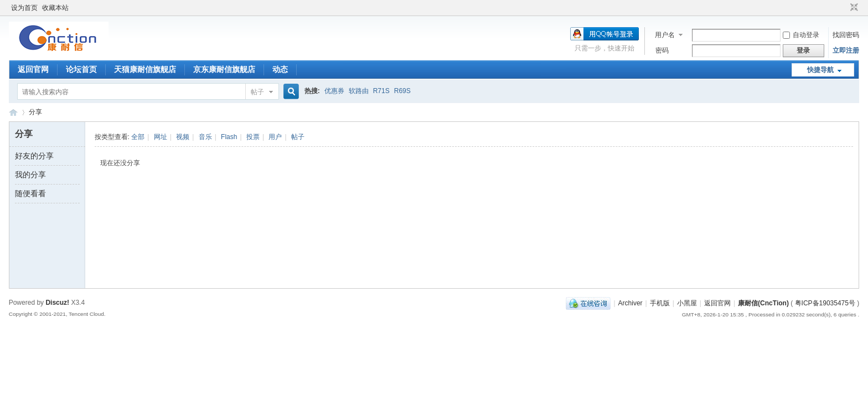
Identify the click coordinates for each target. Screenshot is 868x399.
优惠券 (334, 91)
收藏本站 (55, 8)
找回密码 (846, 35)
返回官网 (33, 69)
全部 (138, 137)
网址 (161, 137)
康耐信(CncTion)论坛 (13, 112)
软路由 (359, 91)
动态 (280, 69)
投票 (253, 137)
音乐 (205, 137)
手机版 (660, 303)
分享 (35, 112)
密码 (662, 50)
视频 (183, 137)
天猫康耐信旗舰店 (145, 69)
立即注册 (846, 50)
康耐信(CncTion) (763, 303)
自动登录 (801, 35)
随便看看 (30, 193)
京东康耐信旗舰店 (224, 69)
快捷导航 (820, 70)
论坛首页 (81, 69)
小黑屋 (687, 303)
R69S (402, 91)
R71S (381, 91)
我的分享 (30, 175)
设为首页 (24, 8)
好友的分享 (34, 156)
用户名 (665, 35)
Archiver (631, 303)
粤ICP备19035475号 (825, 303)
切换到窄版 (853, 8)
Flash (229, 137)
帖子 (257, 92)
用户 (275, 137)
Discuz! (57, 303)
